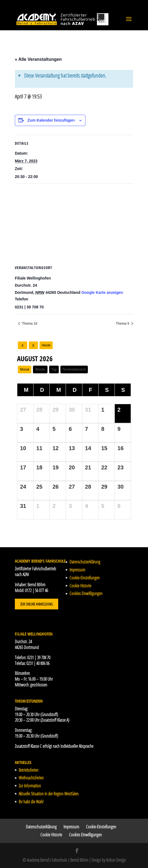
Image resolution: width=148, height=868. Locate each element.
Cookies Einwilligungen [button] (86, 593)
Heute (46, 345)
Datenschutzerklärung (85, 562)
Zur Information (30, 786)
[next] (33, 345)
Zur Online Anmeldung (37, 604)
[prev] (23, 345)
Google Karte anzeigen (102, 292)
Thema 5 (123, 324)
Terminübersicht (74, 369)
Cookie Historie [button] (80, 586)
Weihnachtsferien (31, 778)
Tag (54, 369)
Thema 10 (29, 324)
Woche (40, 369)
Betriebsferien (29, 770)
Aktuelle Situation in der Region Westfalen (49, 794)
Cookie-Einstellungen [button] (85, 578)
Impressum (77, 570)
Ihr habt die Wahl (31, 802)
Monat (25, 369)
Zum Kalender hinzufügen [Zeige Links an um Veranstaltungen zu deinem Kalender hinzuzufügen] (51, 120)
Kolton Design (116, 860)
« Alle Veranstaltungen (38, 59)
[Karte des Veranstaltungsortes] (74, 224)
